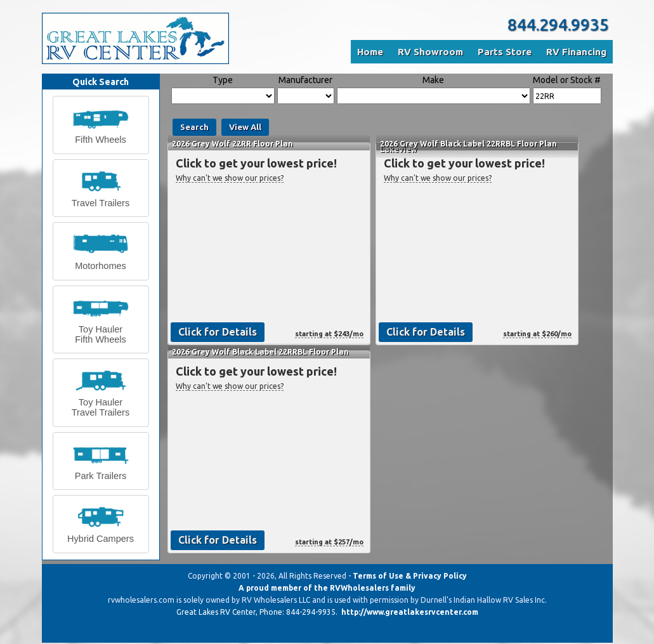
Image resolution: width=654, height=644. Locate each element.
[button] (101, 125)
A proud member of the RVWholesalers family (327, 588)
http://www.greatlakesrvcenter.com (410, 612)
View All (245, 127)
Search (194, 127)
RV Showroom (430, 52)
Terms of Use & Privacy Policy (410, 576)
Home (370, 52)
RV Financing (576, 52)
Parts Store (505, 52)
